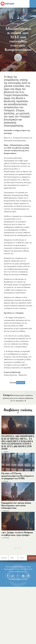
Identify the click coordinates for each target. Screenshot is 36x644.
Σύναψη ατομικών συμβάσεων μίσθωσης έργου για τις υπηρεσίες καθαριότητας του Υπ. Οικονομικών (18, 398)
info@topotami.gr (20, 572)
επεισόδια (21, 383)
